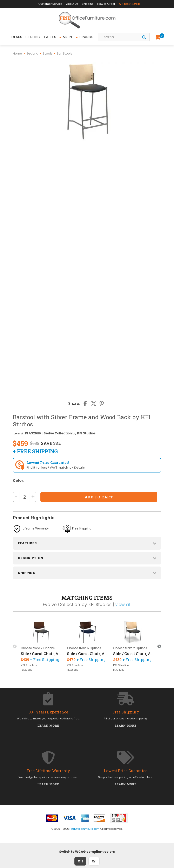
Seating (33, 37)
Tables (50, 37)
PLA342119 (119, 670)
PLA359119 (73, 670)
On (94, 861)
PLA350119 (26, 670)
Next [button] (159, 647)
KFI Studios (86, 433)
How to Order (106, 4)
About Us (72, 4)
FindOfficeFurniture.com (84, 829)
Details (79, 467)
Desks (17, 37)
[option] (41, 647)
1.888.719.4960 (129, 4)
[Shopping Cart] (159, 37)
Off (80, 861)
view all (123, 604)
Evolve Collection (58, 433)
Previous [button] (15, 647)
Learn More (48, 725)
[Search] (144, 37)
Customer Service (50, 4)
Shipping (88, 4)
